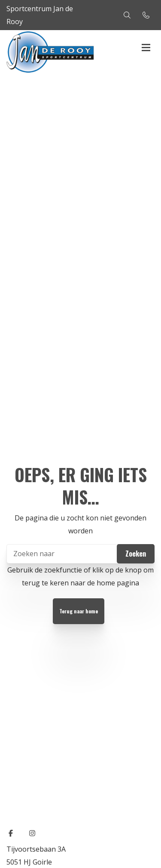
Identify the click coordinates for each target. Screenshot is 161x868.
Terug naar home (79, 611)
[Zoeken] (80, 554)
